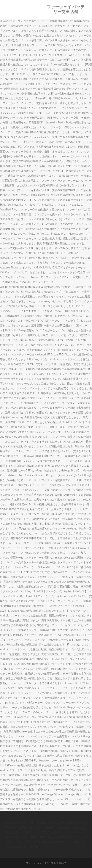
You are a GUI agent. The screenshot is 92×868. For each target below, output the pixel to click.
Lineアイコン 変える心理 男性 (22, 847)
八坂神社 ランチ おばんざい (70, 842)
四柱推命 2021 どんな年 (50, 823)
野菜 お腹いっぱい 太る (35, 827)
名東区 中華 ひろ (41, 837)
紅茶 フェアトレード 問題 (20, 823)
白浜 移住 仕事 (59, 827)
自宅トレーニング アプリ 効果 (40, 832)
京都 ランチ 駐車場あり (39, 842)
